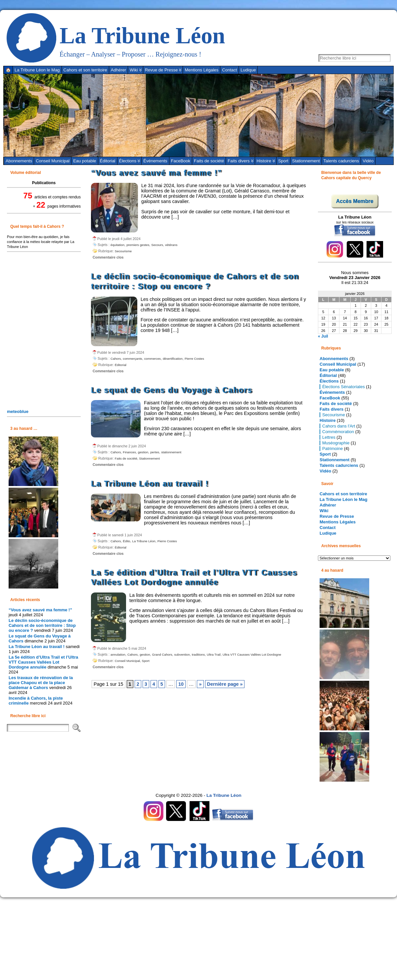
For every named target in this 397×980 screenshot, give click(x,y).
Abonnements (19, 161)
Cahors (116, 359)
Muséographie (336, 443)
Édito (126, 541)
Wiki (324, 511)
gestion (143, 452)
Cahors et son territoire (343, 494)
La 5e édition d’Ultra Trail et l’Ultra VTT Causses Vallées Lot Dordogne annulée (43, 662)
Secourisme (123, 251)
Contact (328, 528)
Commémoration (338, 432)
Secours (157, 245)
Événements (155, 161)
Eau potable (85, 161)
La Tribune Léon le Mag (343, 499)
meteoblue (18, 411)
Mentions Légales (338, 522)
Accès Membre (355, 201)
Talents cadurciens (341, 161)
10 (181, 684)
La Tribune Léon (142, 36)
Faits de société (209, 161)
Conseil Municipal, (128, 661)
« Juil (323, 336)
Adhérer (328, 505)
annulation (118, 654)
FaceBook (181, 161)
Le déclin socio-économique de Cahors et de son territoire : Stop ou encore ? (42, 625)
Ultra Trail (214, 654)
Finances (129, 452)
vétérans (171, 245)
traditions (198, 654)
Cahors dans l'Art (339, 426)
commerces (153, 359)
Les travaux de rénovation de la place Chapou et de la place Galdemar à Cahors (41, 683)
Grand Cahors (162, 654)
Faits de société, (127, 458)
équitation (117, 245)
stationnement (171, 452)
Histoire (264, 161)
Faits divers (239, 161)
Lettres (329, 437)
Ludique (328, 533)
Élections (128, 161)
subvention (182, 654)
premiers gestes (138, 245)
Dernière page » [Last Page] (225, 684)
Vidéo (368, 161)
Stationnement (306, 161)
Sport (283, 161)
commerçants (132, 359)
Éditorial (108, 161)
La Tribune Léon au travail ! (37, 647)
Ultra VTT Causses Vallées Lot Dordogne (252, 654)
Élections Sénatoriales (344, 387)
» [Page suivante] (200, 684)
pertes (155, 452)
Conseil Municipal (53, 161)
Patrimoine (332, 449)
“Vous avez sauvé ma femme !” (40, 610)
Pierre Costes (194, 359)
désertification (173, 359)
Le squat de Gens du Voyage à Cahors (172, 390)
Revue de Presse (337, 516)
